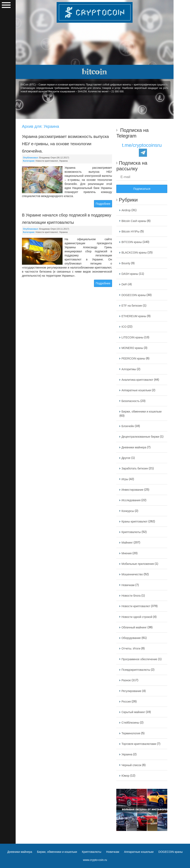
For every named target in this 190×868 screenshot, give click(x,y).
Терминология (131, 733)
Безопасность (130, 401)
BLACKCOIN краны (134, 253)
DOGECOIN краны (134, 295)
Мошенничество (132, 575)
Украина (63, 161)
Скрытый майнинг (133, 712)
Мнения (126, 553)
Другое (126, 458)
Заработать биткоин (135, 469)
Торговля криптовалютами (139, 744)
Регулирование (131, 691)
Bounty (126, 263)
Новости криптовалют (47, 161)
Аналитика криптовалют (137, 380)
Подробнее (103, 204)
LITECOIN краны (132, 337)
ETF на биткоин (132, 306)
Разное (126, 680)
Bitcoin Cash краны (134, 221)
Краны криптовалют (134, 521)
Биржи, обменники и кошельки (141, 412)
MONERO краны (132, 348)
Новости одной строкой (137, 617)
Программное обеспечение (139, 659)
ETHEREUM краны (134, 316)
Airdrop (126, 210)
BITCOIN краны (132, 242)
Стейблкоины (130, 723)
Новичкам (128, 585)
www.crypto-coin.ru (95, 860)
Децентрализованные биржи (140, 437)
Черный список (131, 765)
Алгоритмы (129, 369)
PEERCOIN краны (133, 359)
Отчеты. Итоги (131, 649)
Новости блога (131, 596)
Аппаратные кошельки (136, 390)
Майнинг (127, 543)
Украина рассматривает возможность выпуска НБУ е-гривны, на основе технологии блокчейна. (65, 144)
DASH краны (130, 274)
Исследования (131, 500)
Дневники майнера (134, 447)
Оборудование (131, 638)
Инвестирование (132, 490)
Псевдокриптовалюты (136, 670)
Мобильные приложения (138, 564)
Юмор (125, 776)
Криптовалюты (131, 532)
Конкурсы (128, 511)
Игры (125, 479)
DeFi (124, 285)
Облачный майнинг (134, 627)
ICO (124, 327)
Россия (126, 702)
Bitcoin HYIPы (130, 231)
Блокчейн (128, 426)
